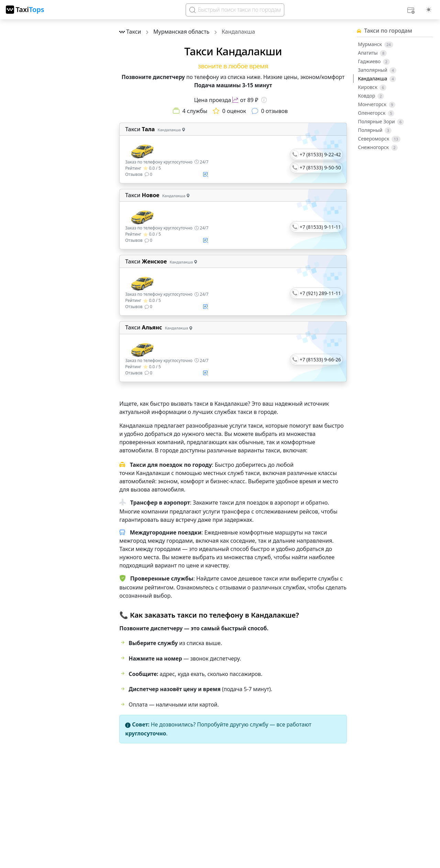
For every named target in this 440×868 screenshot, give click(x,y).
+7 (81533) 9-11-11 (320, 227)
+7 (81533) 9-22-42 (320, 154)
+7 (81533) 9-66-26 (320, 359)
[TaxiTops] (25, 10)
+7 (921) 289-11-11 (320, 293)
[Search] (235, 10)
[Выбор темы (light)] (429, 10)
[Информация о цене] (264, 100)
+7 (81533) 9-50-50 (320, 167)
